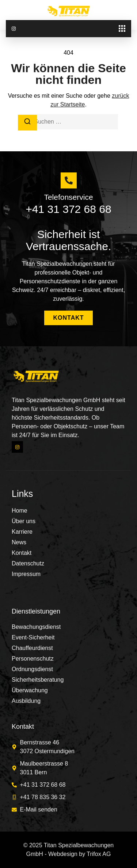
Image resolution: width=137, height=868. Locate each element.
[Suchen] (27, 123)
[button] (122, 29)
